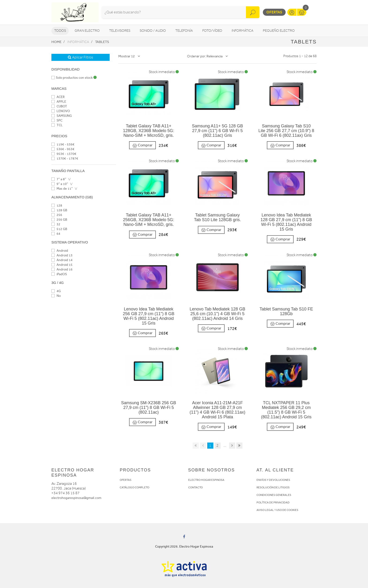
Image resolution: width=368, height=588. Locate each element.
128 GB (59, 210)
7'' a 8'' (59, 179)
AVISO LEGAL (265, 510)
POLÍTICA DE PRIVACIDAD (273, 502)
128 (57, 206)
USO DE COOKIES (287, 510)
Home (56, 42)
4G (56, 291)
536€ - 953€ (63, 149)
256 (57, 215)
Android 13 (62, 255)
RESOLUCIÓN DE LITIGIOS (273, 487)
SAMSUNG (62, 116)
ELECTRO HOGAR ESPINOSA (206, 480)
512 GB (59, 229)
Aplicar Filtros (80, 57)
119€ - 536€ (63, 144)
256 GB (59, 220)
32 (56, 224)
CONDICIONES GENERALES (274, 495)
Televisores (120, 31)
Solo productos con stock (74, 78)
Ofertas (274, 12)
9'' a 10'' (60, 184)
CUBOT (59, 106)
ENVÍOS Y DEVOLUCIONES (273, 480)
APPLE (59, 102)
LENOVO (61, 111)
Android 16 (62, 269)
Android (60, 251)
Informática (243, 31)
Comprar (142, 145)
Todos (60, 31)
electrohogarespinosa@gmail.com (76, 498)
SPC (57, 120)
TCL (57, 125)
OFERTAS (126, 480)
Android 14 (62, 260)
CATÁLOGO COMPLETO (134, 487)
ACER (58, 97)
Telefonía (184, 31)
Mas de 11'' (62, 189)
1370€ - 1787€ (65, 159)
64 (56, 234)
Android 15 (62, 265)
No (56, 296)
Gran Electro (87, 31)
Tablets (102, 42)
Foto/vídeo (212, 31)
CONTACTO (195, 487)
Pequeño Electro (279, 31)
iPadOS (59, 274)
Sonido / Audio (153, 31)
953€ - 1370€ (64, 154)
